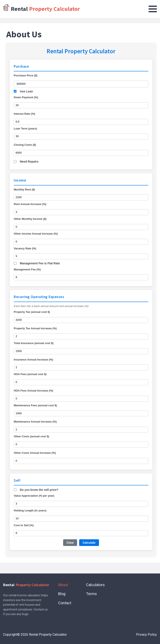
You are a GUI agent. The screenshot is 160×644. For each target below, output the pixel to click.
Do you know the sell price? (39, 490)
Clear (70, 543)
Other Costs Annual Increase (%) (35, 453)
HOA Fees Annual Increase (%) (33, 391)
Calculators (95, 585)
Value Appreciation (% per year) (34, 496)
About (63, 585)
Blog (62, 594)
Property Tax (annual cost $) (32, 312)
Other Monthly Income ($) (30, 219)
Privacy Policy (146, 635)
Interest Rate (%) (24, 114)
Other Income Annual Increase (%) (36, 234)
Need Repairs (29, 162)
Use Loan (26, 91)
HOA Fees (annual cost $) (30, 374)
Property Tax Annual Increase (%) (35, 328)
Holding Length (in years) (30, 510)
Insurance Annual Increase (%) (33, 360)
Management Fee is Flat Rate (40, 263)
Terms (91, 594)
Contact (65, 603)
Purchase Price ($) (26, 75)
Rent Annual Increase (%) (30, 204)
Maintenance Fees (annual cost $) (35, 405)
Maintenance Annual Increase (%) (35, 422)
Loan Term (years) (25, 129)
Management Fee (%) (27, 269)
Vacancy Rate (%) (25, 248)
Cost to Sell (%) (24, 525)
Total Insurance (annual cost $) (34, 343)
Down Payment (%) (26, 97)
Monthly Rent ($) (24, 190)
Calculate (89, 543)
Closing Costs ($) (25, 145)
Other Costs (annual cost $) (31, 436)
